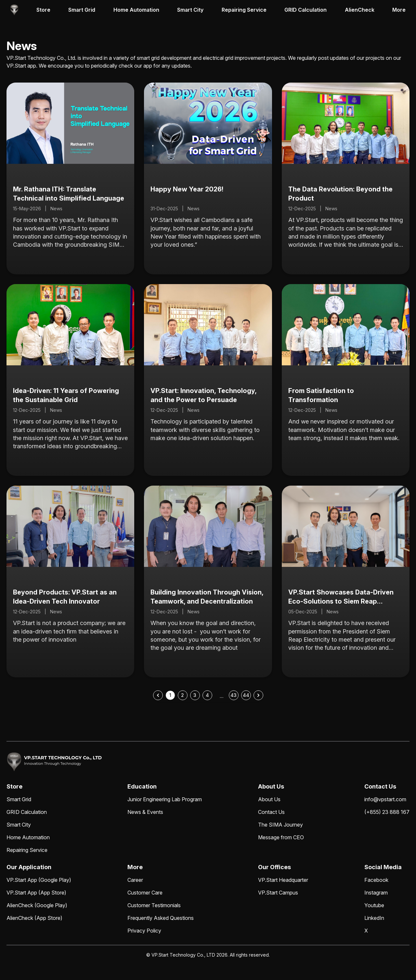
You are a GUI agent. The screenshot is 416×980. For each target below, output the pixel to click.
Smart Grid (82, 10)
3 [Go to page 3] (195, 695)
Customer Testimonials (154, 905)
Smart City (190, 10)
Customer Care (145, 893)
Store (43, 10)
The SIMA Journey (280, 825)
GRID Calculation (305, 10)
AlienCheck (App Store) (34, 918)
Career (135, 880)
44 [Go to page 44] (246, 695)
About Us (269, 799)
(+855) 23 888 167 (387, 812)
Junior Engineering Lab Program (165, 799)
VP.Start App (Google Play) (39, 880)
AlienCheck (360, 10)
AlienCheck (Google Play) (37, 905)
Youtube (374, 905)
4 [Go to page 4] (207, 695)
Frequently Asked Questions (161, 918)
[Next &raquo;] (258, 695)
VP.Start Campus (278, 893)
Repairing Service (244, 10)
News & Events (145, 812)
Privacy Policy (144, 931)
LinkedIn (374, 918)
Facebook (376, 880)
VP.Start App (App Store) (36, 893)
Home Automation (136, 10)
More (399, 10)
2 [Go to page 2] (182, 695)
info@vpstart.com (385, 799)
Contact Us (271, 812)
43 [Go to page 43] (234, 695)
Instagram (376, 893)
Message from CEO (281, 837)
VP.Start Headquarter (283, 880)
